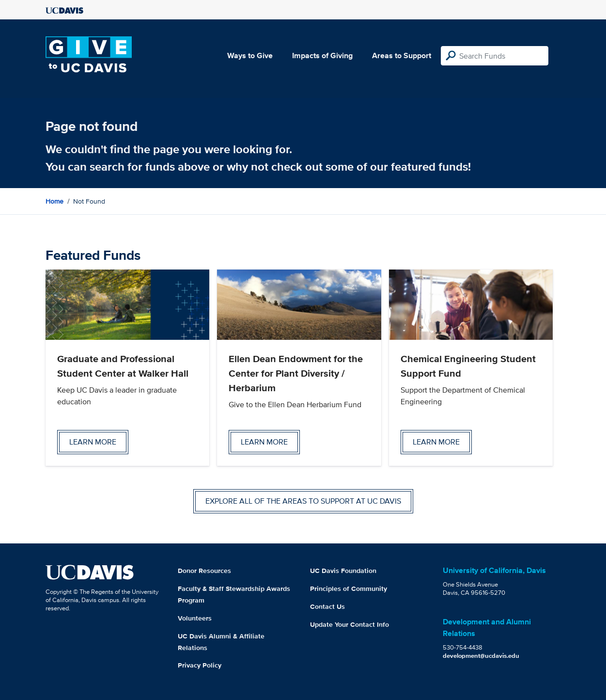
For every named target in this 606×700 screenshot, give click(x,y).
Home (54, 201)
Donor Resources (204, 571)
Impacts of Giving (322, 56)
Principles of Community (349, 589)
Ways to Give (250, 56)
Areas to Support (402, 56)
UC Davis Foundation (343, 571)
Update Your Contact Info (350, 624)
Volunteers (195, 618)
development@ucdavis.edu (481, 656)
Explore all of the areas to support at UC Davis (303, 501)
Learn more (93, 442)
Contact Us (327, 606)
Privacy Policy (200, 665)
